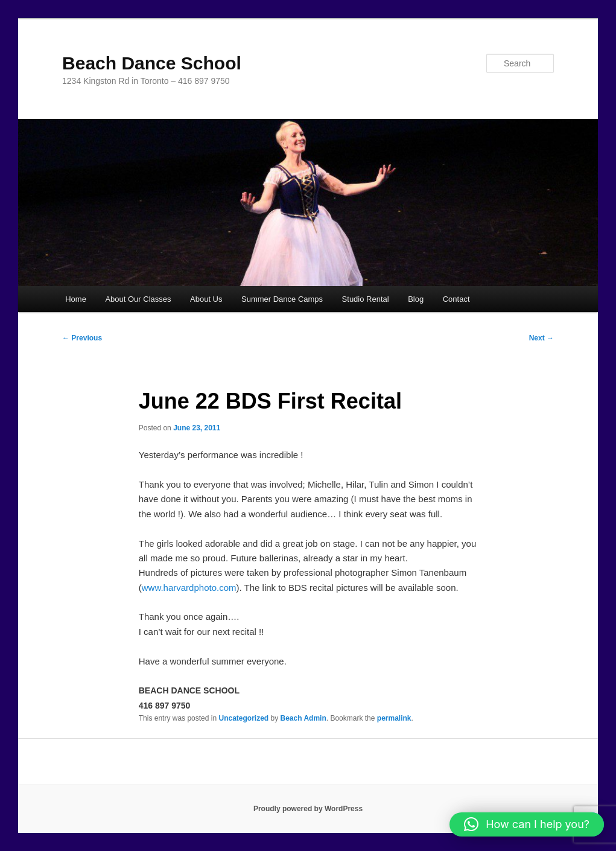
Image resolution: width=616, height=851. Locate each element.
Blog (416, 299)
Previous (82, 338)
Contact (456, 299)
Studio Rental (366, 299)
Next (541, 338)
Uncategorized (243, 718)
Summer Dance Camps (282, 299)
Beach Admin (303, 718)
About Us (206, 299)
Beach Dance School (152, 63)
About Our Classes (138, 299)
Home (76, 299)
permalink (394, 718)
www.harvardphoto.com (189, 588)
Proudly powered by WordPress (308, 809)
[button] (527, 824)
